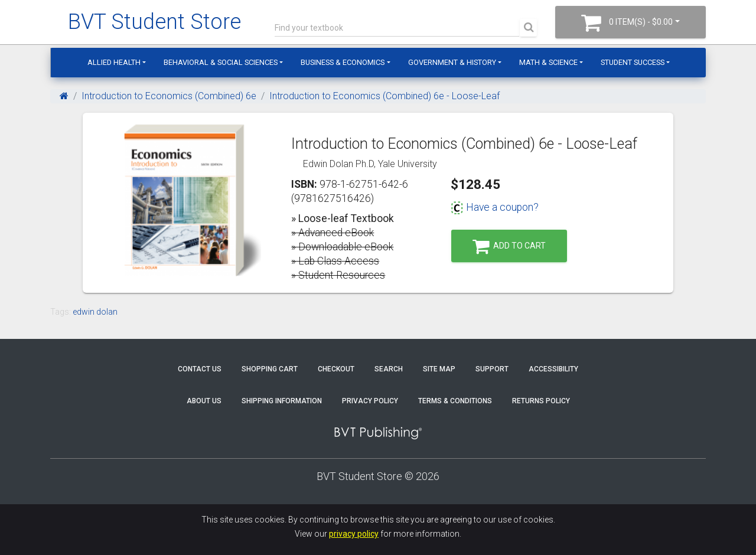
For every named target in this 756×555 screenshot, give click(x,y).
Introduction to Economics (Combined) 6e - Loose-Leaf (384, 96)
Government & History (452, 62)
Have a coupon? (495, 207)
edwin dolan (95, 312)
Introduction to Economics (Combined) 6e (169, 96)
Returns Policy (541, 401)
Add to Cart (509, 247)
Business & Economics (343, 62)
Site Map (439, 369)
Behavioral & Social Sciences (221, 62)
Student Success (633, 62)
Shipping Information (282, 401)
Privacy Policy (370, 401)
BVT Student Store (154, 22)
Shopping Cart (270, 369)
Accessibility (553, 369)
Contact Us (200, 369)
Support (492, 369)
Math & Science (548, 62)
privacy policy (354, 534)
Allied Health (114, 62)
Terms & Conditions (455, 401)
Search (389, 369)
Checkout (336, 369)
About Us (204, 401)
